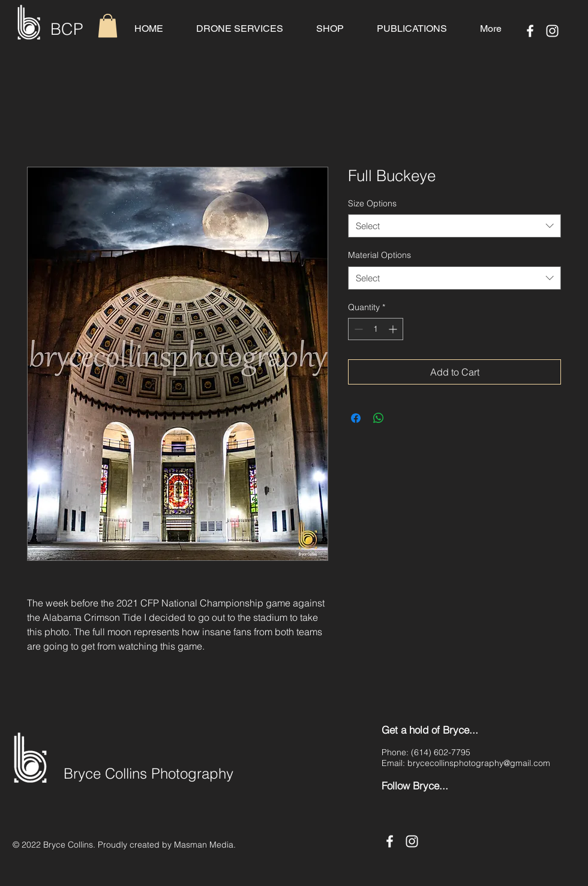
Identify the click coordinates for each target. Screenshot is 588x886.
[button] (108, 25)
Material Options (379, 255)
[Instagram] (552, 31)
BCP (67, 29)
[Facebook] (530, 31)
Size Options (372, 203)
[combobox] (454, 226)
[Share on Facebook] (356, 418)
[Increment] (394, 329)
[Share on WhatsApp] (379, 418)
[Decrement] (357, 329)
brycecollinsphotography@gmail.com (479, 763)
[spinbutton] (376, 329)
